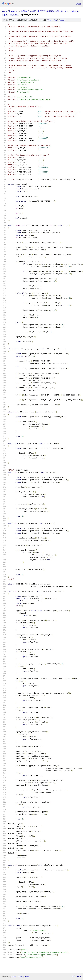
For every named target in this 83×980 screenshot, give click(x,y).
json (79, 976)
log (56, 20)
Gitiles (14, 976)
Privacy (20, 976)
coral (5, 11)
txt (73, 976)
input (5, 14)
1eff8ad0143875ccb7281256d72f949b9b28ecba (44, 11)
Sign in (78, 4)
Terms (27, 976)
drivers (74, 11)
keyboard (14, 14)
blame (62, 20)
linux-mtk (14, 11)
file (50, 20)
